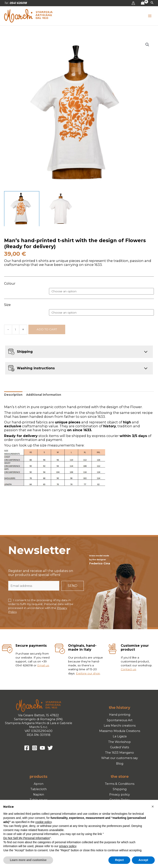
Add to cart (47, 329)
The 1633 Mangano (120, 753)
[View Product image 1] (22, 209)
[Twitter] (50, 748)
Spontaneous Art (120, 720)
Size (7, 305)
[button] (152, 3)
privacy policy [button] (68, 846)
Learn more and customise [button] (28, 860)
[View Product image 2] (60, 209)
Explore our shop (88, 673)
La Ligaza (120, 736)
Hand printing (120, 715)
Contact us (128, 669)
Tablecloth (39, 789)
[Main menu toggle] (150, 16)
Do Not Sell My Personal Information (27, 838)
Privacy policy (120, 795)
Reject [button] (119, 860)
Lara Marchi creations (120, 726)
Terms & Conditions (120, 784)
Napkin (39, 795)
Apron (39, 784)
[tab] (13, 395)
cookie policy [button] (44, 822)
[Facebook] (27, 748)
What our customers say (120, 758)
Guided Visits (120, 747)
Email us (43, 665)
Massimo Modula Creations (120, 731)
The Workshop (120, 742)
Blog (120, 764)
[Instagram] (35, 748)
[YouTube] (42, 748)
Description (13, 395)
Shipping (120, 789)
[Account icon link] (133, 3)
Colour (10, 284)
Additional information (44, 395)
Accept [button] (143, 860)
